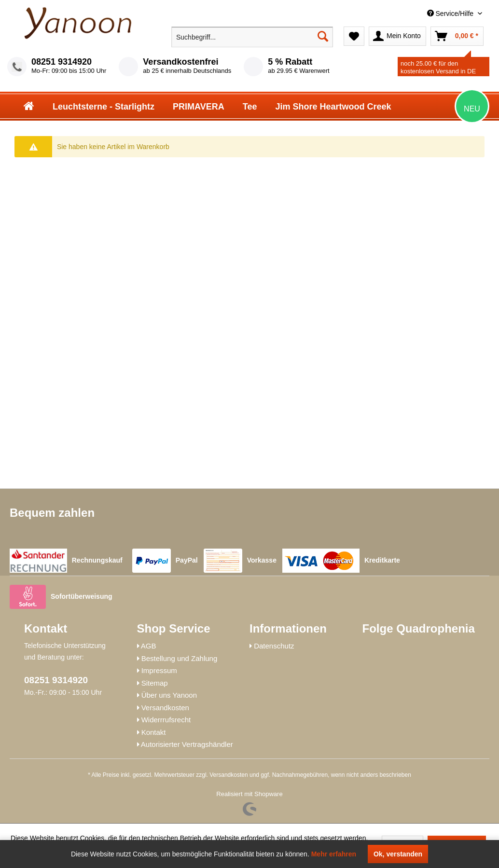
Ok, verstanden (398, 854)
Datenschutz (274, 646)
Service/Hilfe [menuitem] (451, 14)
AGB (149, 646)
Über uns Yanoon (169, 695)
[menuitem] (413, 14)
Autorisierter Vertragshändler (187, 744)
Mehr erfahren (334, 854)
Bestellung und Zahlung (180, 658)
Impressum (159, 670)
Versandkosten (165, 708)
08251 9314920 (62, 62)
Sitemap (155, 683)
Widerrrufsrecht (166, 720)
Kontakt (154, 732)
